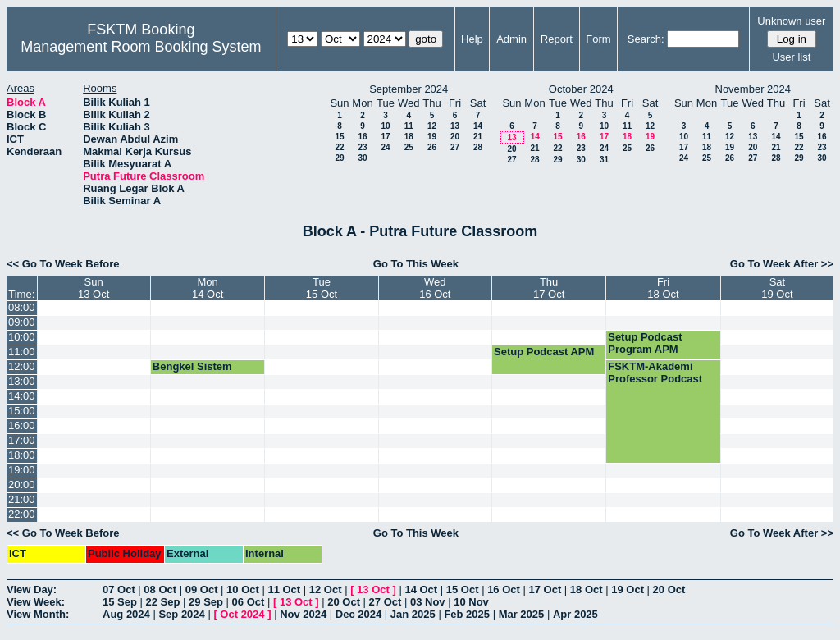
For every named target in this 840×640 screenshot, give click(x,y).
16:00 (22, 425)
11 (409, 126)
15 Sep (120, 602)
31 (604, 160)
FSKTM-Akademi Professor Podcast (655, 373)
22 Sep (163, 602)
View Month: (38, 614)
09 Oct (202, 590)
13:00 (22, 381)
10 (385, 126)
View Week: (36, 602)
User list (791, 57)
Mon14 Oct (208, 288)
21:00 (22, 499)
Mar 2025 (522, 614)
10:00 (22, 337)
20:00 (22, 485)
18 (409, 137)
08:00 (22, 307)
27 (455, 147)
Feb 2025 (467, 614)
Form (598, 39)
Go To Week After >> (782, 264)
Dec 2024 (358, 614)
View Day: (32, 590)
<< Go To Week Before (63, 264)
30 (362, 158)
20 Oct (669, 590)
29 (339, 158)
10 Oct (243, 590)
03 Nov (428, 602)
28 (478, 147)
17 (385, 137)
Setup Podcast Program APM (645, 343)
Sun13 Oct (94, 288)
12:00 (22, 366)
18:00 (22, 455)
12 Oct (326, 590)
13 (455, 126)
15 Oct (463, 590)
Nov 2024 (303, 614)
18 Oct (587, 590)
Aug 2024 (126, 614)
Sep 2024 (181, 614)
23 (362, 147)
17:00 (22, 440)
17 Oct (546, 590)
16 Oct (504, 590)
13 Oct (373, 590)
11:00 (22, 352)
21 (478, 137)
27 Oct (386, 602)
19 (432, 137)
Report (557, 39)
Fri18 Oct (663, 288)
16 (362, 137)
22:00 (22, 514)
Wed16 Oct (435, 288)
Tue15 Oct (322, 288)
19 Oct (628, 590)
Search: (646, 39)
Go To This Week (416, 264)
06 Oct (249, 602)
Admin (511, 39)
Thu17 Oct (549, 288)
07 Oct (119, 590)
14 (478, 126)
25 (409, 147)
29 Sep (206, 602)
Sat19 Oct (777, 288)
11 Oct (284, 590)
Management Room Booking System (141, 47)
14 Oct (421, 590)
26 (432, 147)
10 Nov (471, 602)
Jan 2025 (413, 614)
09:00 (22, 322)
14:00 (22, 396)
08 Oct (160, 590)
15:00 (22, 411)
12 (432, 126)
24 (385, 147)
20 (455, 137)
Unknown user (791, 21)
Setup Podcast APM (544, 352)
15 (339, 137)
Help (472, 39)
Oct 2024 (242, 614)
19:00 (22, 470)
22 (339, 147)
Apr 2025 (575, 614)
